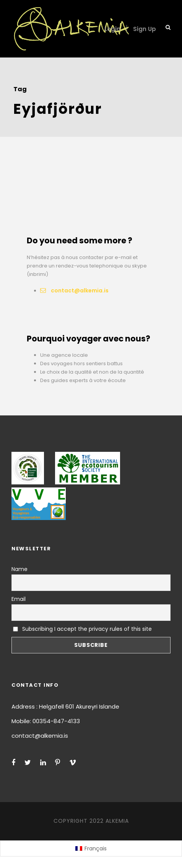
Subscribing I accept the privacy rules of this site (82, 629)
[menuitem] (91, 848)
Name (19, 569)
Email (19, 599)
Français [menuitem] (96, 848)
